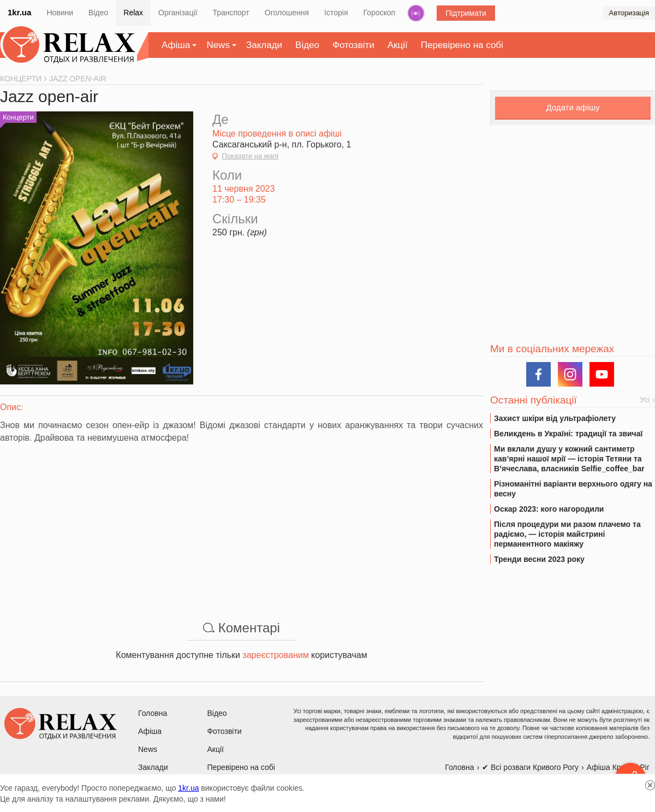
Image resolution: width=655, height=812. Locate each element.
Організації (178, 13)
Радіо (416, 13)
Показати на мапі (250, 156)
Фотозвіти (353, 45)
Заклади (264, 45)
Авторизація (629, 13)
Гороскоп (380, 13)
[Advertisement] (242, 526)
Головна (153, 713)
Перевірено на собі (462, 45)
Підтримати (466, 13)
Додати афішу (573, 107)
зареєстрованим (275, 655)
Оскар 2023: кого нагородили (549, 509)
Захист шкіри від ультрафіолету (555, 418)
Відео (98, 13)
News (218, 45)
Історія (336, 13)
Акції (398, 45)
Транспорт (231, 13)
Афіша (176, 45)
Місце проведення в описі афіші (277, 134)
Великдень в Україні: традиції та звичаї (568, 434)
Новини (60, 13)
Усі (645, 400)
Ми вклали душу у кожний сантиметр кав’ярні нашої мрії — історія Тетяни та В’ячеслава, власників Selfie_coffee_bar (569, 459)
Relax (133, 13)
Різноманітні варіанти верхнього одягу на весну (573, 489)
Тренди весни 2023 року (539, 559)
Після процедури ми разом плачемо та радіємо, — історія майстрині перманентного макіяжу (567, 534)
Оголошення (287, 13)
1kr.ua (19, 12)
